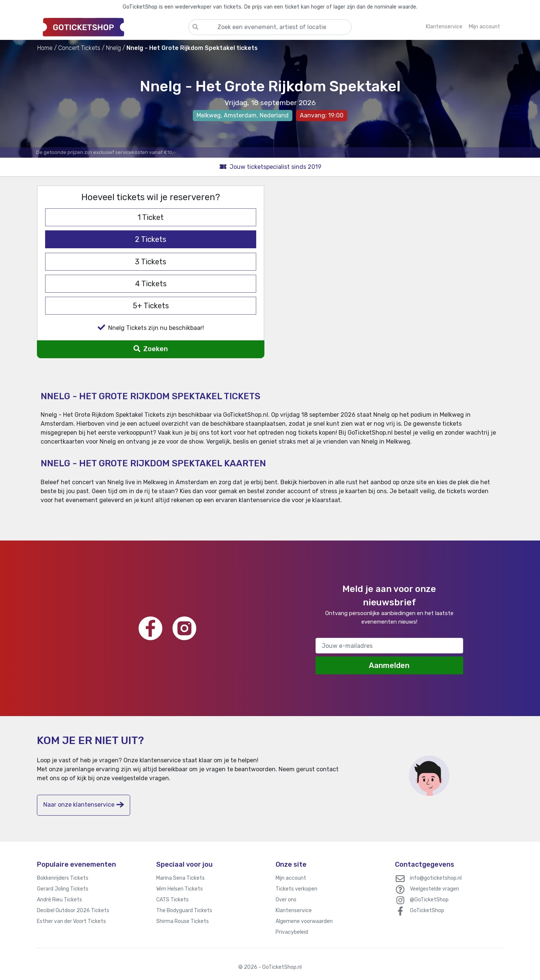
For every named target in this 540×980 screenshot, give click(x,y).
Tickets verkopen (296, 889)
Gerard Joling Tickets (63, 889)
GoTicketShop (427, 910)
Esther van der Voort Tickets (71, 921)
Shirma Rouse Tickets (183, 921)
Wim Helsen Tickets (180, 889)
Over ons (286, 900)
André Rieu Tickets (59, 900)
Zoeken (150, 349)
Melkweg (209, 115)
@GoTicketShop (429, 900)
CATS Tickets (172, 900)
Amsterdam (240, 115)
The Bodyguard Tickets (184, 910)
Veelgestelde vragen (434, 889)
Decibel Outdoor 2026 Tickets (73, 910)
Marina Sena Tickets (180, 878)
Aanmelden (389, 665)
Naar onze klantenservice (84, 805)
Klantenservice (294, 910)
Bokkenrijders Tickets (63, 878)
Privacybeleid (292, 932)
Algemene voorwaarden (304, 921)
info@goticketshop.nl (436, 878)
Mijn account (291, 878)
